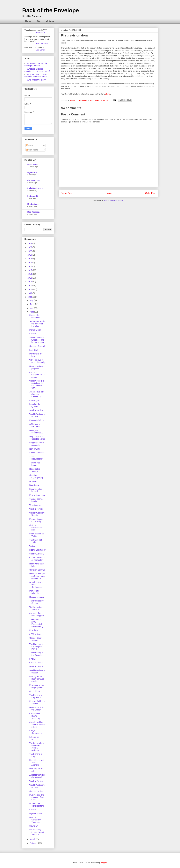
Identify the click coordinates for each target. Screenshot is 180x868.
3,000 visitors (35, 634)
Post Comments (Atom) (114, 200)
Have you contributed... (36, 432)
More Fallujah (35, 330)
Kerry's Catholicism (35, 732)
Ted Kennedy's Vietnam (36, 608)
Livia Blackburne (35, 188)
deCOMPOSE (34, 180)
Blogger (104, 862)
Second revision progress (36, 367)
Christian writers (36, 791)
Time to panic (35, 505)
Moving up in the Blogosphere (36, 686)
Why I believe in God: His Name (37, 438)
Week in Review (36, 410)
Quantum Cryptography (36, 476)
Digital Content (36, 813)
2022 (30, 251)
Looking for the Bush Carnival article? (36, 679)
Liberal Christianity (37, 550)
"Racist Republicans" (36, 458)
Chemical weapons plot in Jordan (37, 375)
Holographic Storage (35, 470)
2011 (30, 285)
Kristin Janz (33, 204)
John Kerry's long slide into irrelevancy (37, 394)
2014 (30, 274)
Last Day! (33, 350)
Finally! (32, 659)
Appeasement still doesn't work (37, 776)
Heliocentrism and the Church (37, 709)
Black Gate (32, 165)
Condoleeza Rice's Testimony (35, 716)
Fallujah (33, 334)
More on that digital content (36, 805)
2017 (30, 263)
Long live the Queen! (35, 405)
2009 (30, 293)
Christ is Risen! (36, 663)
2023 (30, 247)
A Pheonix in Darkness (35, 425)
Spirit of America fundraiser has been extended (37, 340)
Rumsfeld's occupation (35, 316)
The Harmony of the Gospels (36, 654)
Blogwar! (33, 481)
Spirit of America (36, 453)
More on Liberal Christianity (36, 520)
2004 (30, 297)
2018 (30, 259)
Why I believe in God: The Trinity (37, 361)
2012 (30, 282)
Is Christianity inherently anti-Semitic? (37, 832)
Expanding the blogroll (36, 490)
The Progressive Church (36, 602)
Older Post (150, 193)
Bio (38, 21)
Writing (32, 546)
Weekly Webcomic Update (37, 415)
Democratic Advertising (35, 592)
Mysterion (32, 173)
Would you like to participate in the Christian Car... (37, 384)
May (32, 308)
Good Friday (35, 691)
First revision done (37, 495)
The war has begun (35, 464)
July (32, 300)
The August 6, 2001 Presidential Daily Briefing (36, 623)
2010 (30, 289)
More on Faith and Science (37, 702)
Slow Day (33, 826)
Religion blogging (37, 597)
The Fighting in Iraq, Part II (36, 696)
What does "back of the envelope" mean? (36, 65)
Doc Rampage (34, 212)
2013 (30, 278)
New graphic (35, 449)
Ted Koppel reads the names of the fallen (37, 324)
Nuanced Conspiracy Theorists (35, 820)
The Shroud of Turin (36, 541)
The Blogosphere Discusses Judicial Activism (37, 747)
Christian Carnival (37, 346)
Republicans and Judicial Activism (37, 763)
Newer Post (67, 193)
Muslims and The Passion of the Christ (37, 797)
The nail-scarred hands (36, 500)
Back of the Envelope (51, 10)
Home (28, 21)
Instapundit (33, 196)
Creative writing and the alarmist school (37, 725)
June (32, 304)
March (33, 839)
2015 (30, 270)
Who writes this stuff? (36, 80)
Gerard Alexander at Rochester (37, 559)
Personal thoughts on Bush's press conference (37, 576)
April (32, 312)
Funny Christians (37, 420)
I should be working (34, 738)
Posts (30, 145)
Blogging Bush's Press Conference (36, 585)
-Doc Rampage (42, 43)
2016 (30, 266)
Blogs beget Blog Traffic (37, 535)
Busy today (34, 485)
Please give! (35, 400)
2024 (30, 243)
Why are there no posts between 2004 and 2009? (36, 75)
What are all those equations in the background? (37, 70)
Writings (50, 21)
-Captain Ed (41, 32)
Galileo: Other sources (35, 639)
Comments (32, 150)
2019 (30, 255)
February (34, 843)
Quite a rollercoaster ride (36, 528)
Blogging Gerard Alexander (36, 444)
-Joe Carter (40, 50)
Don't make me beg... (36, 355)
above (108, 94)
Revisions (34, 630)
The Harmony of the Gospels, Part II (36, 647)
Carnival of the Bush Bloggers (37, 614)
